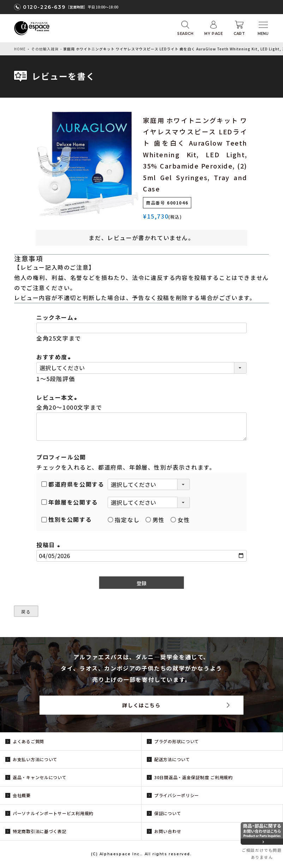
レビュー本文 (58, 397)
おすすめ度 (55, 357)
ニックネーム (58, 317)
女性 (180, 520)
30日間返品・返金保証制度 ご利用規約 (194, 777)
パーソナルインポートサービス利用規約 (53, 813)
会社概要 (22, 795)
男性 (155, 520)
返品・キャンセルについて (40, 777)
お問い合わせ (168, 831)
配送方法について (172, 759)
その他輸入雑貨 (45, 49)
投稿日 (49, 545)
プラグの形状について (177, 741)
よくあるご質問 (28, 741)
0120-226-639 (44, 7)
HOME (20, 49)
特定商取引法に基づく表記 (40, 831)
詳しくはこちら (141, 705)
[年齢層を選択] (149, 502)
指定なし (124, 520)
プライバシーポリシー (177, 795)
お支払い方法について (35, 759)
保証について (168, 813)
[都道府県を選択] (149, 484)
